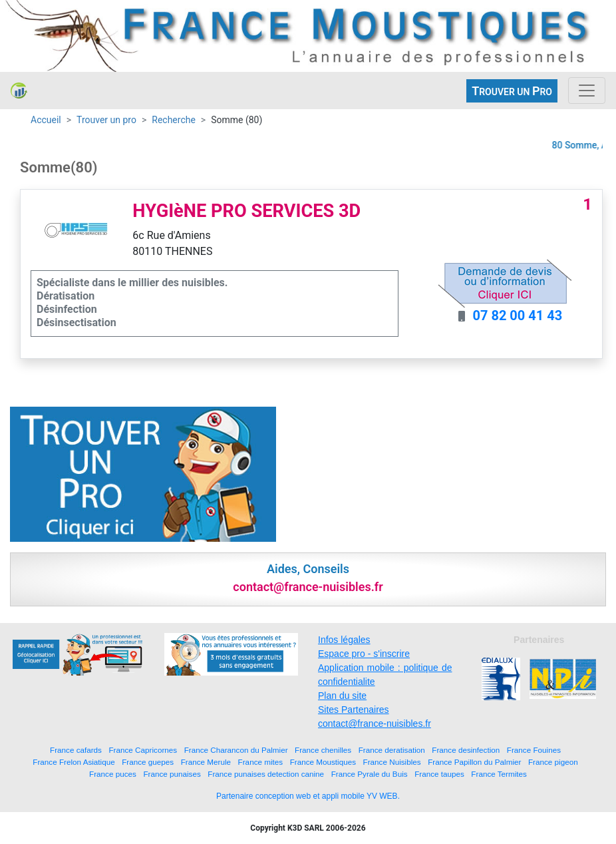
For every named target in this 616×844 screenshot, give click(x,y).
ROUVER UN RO (512, 91)
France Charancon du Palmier (236, 750)
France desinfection (466, 750)
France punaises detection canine (266, 774)
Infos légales (344, 640)
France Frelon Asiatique (74, 762)
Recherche (174, 120)
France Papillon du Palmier (474, 762)
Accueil (46, 120)
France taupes (439, 774)
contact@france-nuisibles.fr (375, 724)
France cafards (76, 750)
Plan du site (342, 696)
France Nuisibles (392, 762)
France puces (113, 774)
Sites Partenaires (354, 710)
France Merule (206, 762)
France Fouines (534, 750)
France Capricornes (143, 750)
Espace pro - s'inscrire (364, 654)
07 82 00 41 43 (517, 316)
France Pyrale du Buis (370, 774)
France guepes (148, 762)
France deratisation (392, 750)
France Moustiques (323, 762)
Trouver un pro (106, 120)
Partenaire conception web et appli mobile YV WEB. (308, 796)
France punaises (172, 774)
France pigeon (553, 762)
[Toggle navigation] (587, 91)
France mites (261, 762)
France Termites (499, 774)
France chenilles (323, 750)
